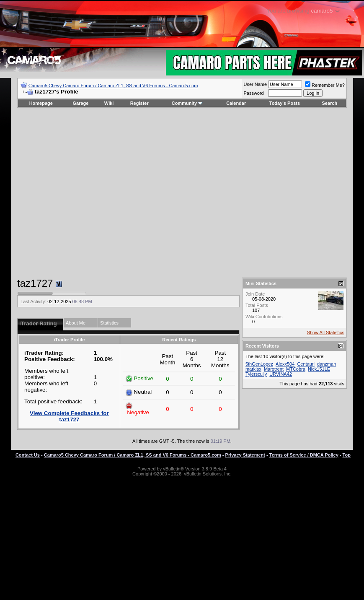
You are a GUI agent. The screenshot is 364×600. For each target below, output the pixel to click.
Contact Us (28, 455)
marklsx (253, 369)
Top (347, 455)
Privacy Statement (245, 455)
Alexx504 (285, 364)
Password (253, 93)
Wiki (109, 103)
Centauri (306, 364)
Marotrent (274, 369)
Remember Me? (325, 85)
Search (330, 103)
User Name (255, 84)
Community (187, 103)
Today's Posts (285, 103)
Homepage (41, 103)
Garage (81, 103)
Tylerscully (256, 374)
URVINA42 (281, 374)
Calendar (236, 103)
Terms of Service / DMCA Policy (304, 455)
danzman (327, 364)
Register (139, 103)
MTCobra (296, 369)
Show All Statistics (326, 332)
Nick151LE (319, 369)
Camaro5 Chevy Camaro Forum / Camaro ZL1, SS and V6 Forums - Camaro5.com (113, 86)
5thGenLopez (259, 364)
